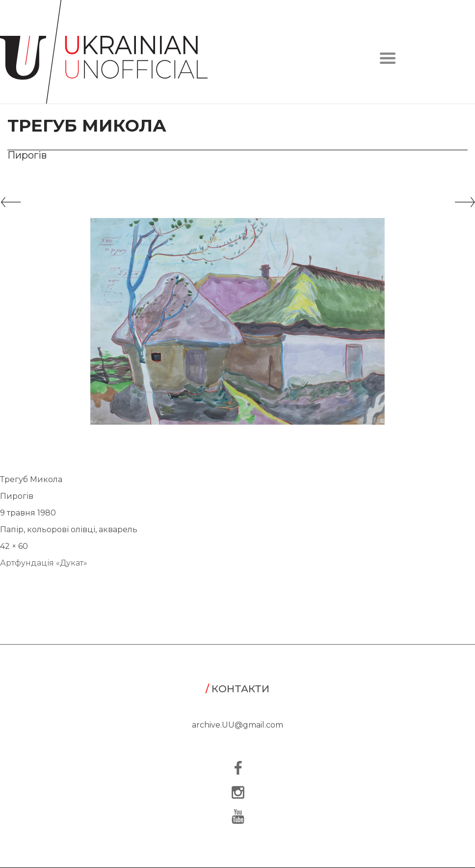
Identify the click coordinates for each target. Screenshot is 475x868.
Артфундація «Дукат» (44, 563)
